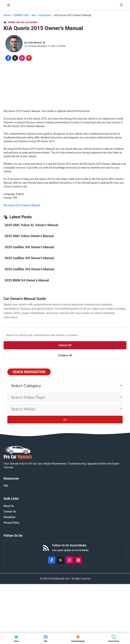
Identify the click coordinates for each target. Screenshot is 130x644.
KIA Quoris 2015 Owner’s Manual (22, 205)
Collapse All (65, 355)
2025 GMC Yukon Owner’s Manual (29, 236)
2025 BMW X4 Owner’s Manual (27, 280)
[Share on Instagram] (22, 58)
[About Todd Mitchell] (14, 44)
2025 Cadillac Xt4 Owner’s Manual (29, 269)
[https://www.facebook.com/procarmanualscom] (52, 560)
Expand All (65, 345)
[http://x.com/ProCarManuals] (61, 560)
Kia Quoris (31, 22)
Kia (23, 22)
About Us (9, 506)
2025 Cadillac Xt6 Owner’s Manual (29, 247)
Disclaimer (10, 517)
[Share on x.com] (15, 58)
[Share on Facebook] (8, 58)
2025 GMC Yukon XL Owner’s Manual (31, 225)
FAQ (6, 486)
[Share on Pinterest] (29, 58)
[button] (121, 5)
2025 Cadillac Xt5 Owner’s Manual (29, 258)
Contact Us (10, 512)
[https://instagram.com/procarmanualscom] (69, 560)
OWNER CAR (14, 22)
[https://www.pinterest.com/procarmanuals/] (78, 560)
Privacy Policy (11, 523)
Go (65, 419)
